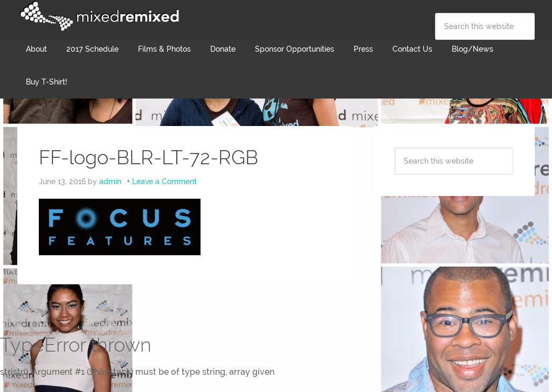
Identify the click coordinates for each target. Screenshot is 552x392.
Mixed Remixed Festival (98, 16)
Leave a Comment (164, 181)
